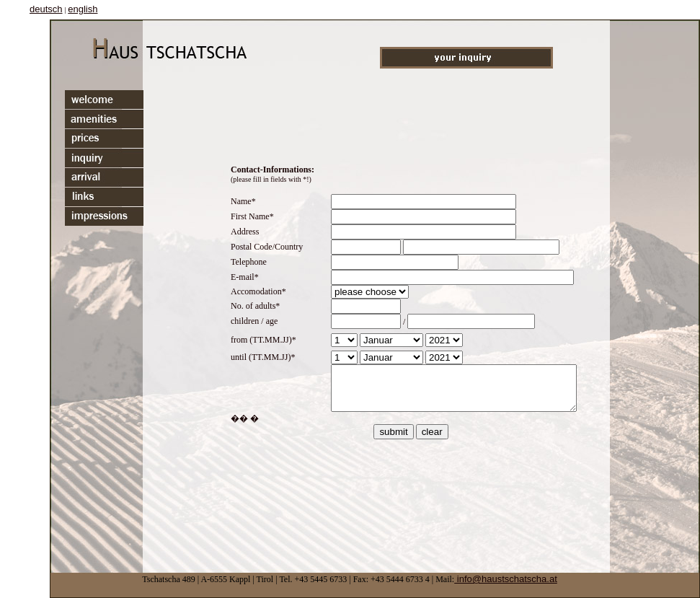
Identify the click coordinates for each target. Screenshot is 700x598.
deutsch (46, 9)
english (83, 9)
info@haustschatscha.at (506, 579)
